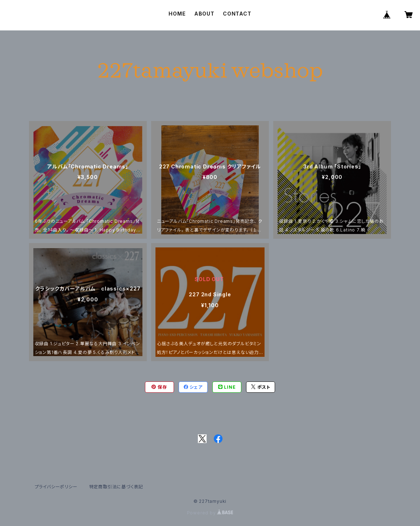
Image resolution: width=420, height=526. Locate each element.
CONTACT (237, 14)
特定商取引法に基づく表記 (116, 487)
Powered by (210, 513)
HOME (177, 14)
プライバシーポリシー (56, 487)
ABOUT (204, 14)
